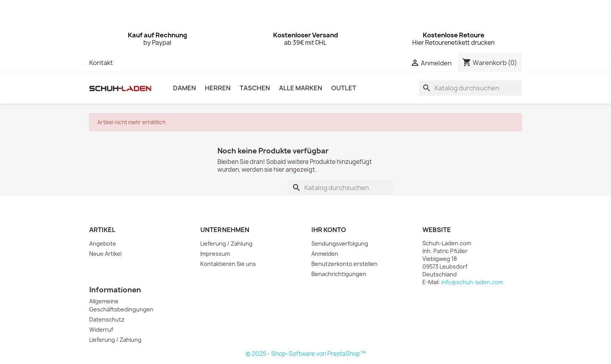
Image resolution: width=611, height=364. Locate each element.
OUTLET (344, 88)
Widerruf (101, 330)
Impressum (215, 254)
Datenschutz (107, 319)
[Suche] (470, 88)
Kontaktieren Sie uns (228, 264)
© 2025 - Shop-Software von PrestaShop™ (306, 354)
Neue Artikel (105, 254)
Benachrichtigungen (339, 274)
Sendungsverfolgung (340, 244)
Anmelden (325, 254)
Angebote (103, 244)
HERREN (218, 88)
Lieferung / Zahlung (226, 244)
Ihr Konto (329, 230)
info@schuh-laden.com (472, 282)
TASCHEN (255, 88)
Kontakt (101, 63)
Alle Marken (301, 88)
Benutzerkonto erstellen (344, 264)
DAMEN (185, 88)
